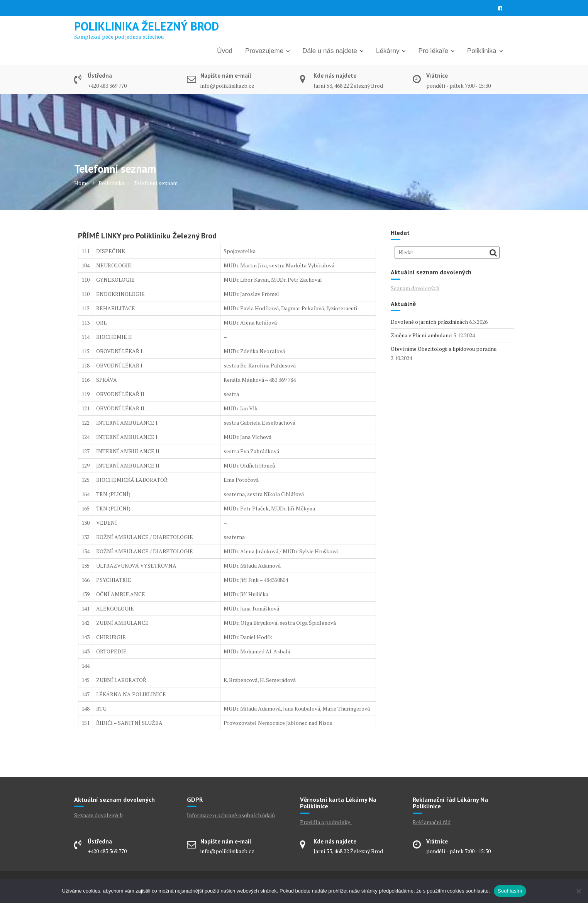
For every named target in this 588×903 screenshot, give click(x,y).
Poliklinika (482, 51)
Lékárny (388, 51)
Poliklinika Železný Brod (147, 26)
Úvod (225, 51)
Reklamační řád (432, 822)
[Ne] (578, 891)
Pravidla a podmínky (326, 822)
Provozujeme (264, 51)
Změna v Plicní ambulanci (422, 335)
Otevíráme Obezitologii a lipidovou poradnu (444, 349)
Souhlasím (510, 891)
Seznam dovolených (415, 288)
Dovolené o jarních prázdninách (429, 322)
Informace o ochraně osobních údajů (231, 815)
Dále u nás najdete (330, 51)
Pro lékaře (433, 51)
